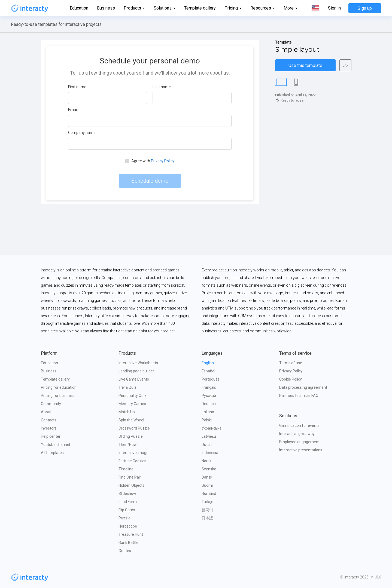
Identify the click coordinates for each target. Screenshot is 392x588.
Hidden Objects (131, 485)
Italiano (208, 412)
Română (209, 494)
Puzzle (124, 518)
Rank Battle (128, 543)
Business (106, 8)
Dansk (207, 477)
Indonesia (210, 453)
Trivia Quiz (127, 387)
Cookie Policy (291, 379)
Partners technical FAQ (299, 396)
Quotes (125, 551)
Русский (209, 396)
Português (211, 379)
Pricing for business (58, 396)
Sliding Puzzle (131, 436)
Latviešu (209, 436)
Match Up (127, 412)
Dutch (207, 445)
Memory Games (132, 404)
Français (209, 387)
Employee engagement (299, 442)
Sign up (365, 8)
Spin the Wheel (131, 420)
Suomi (207, 485)
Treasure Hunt (131, 534)
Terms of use (291, 363)
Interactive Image (133, 453)
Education (79, 8)
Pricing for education (59, 387)
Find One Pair (130, 477)
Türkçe (207, 502)
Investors (49, 428)
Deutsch (209, 404)
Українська (212, 428)
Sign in (334, 8)
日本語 (207, 518)
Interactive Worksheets (138, 363)
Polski (207, 420)
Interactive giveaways (298, 434)
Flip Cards (127, 510)
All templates (52, 453)
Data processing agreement (303, 387)
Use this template (305, 65)
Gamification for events (299, 425)
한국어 (207, 510)
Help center (51, 436)
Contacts (49, 420)
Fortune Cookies (132, 461)
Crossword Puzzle (134, 428)
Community (51, 404)
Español (208, 371)
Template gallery (200, 8)
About (46, 412)
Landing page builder (136, 371)
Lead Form (128, 502)
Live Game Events (134, 379)
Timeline (126, 469)
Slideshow (127, 494)
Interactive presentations (301, 450)
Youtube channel (55, 445)
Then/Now (128, 445)
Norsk (206, 461)
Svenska (209, 469)
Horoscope (128, 526)
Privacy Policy (291, 371)
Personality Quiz (133, 396)
